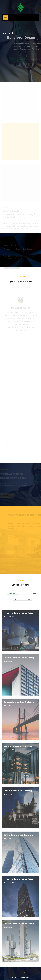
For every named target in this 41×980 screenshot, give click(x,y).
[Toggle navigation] (5, 18)
